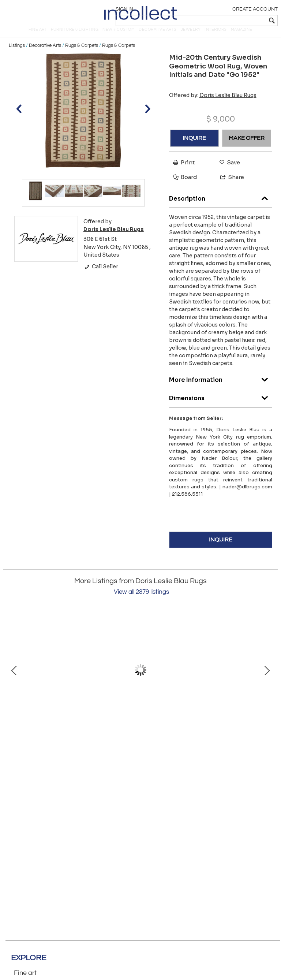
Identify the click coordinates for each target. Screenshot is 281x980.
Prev (14, 680)
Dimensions (221, 407)
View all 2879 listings (141, 602)
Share (229, 187)
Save (228, 173)
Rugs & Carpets (82, 56)
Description (221, 207)
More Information (221, 388)
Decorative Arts (45, 56)
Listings (17, 56)
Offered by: (213, 105)
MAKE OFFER (247, 148)
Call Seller (101, 277)
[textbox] (224, 21)
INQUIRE (194, 148)
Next (267, 680)
